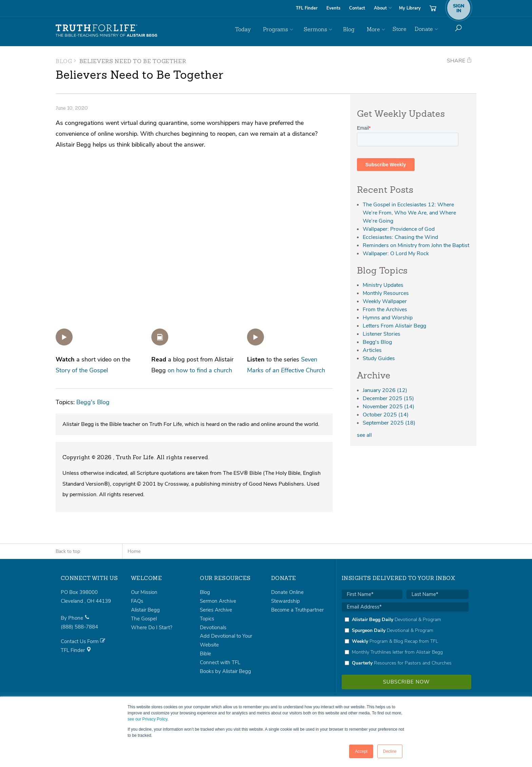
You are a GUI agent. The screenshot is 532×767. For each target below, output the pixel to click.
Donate (424, 29)
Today (261, 29)
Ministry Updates (383, 285)
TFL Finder (307, 8)
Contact (357, 8)
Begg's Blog (93, 402)
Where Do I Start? (152, 628)
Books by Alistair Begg (225, 671)
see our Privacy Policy (147, 719)
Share (459, 61)
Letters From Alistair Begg (394, 326)
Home (134, 551)
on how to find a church (200, 370)
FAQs (137, 601)
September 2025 (389, 423)
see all (364, 435)
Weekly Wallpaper (385, 301)
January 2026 (385, 390)
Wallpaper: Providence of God (399, 229)
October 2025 (386, 415)
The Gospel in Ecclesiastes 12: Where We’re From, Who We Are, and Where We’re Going (409, 213)
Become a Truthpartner (297, 610)
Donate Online (287, 592)
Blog (354, 29)
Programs (289, 29)
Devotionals (213, 628)
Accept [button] (361, 751)
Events (333, 8)
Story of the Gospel (82, 370)
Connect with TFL (220, 662)
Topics (207, 619)
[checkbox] (405, 641)
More (374, 29)
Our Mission (144, 592)
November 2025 (388, 407)
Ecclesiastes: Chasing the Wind (400, 237)
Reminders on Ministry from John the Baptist (416, 245)
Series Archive (216, 610)
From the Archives (385, 310)
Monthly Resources (386, 293)
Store (400, 29)
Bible (205, 654)
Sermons (325, 29)
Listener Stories (382, 334)
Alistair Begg (145, 610)
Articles (372, 350)
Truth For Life (107, 31)
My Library (410, 8)
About (380, 8)
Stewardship (286, 601)
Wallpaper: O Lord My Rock (396, 254)
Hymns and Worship (388, 318)
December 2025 (388, 398)
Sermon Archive (218, 601)
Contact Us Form (83, 641)
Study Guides (379, 358)
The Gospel (144, 619)
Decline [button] (390, 751)
